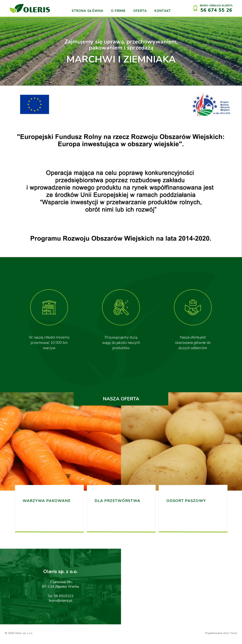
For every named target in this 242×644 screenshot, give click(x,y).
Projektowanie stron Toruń (221, 633)
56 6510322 (64, 600)
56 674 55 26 (216, 10)
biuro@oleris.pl (61, 604)
